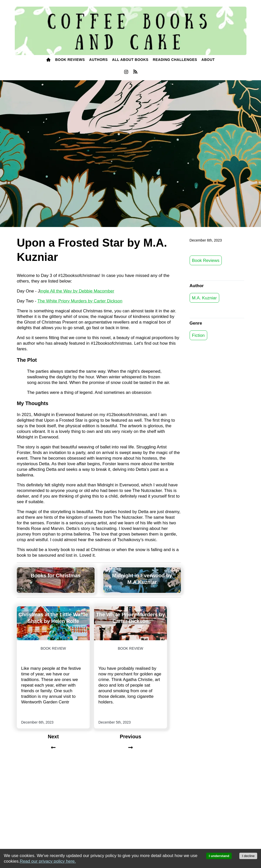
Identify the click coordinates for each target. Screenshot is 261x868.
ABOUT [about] (208, 60)
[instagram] (126, 73)
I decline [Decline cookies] (248, 856)
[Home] (49, 60)
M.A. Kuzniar (204, 298)
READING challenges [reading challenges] (175, 60)
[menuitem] (49, 60)
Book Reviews (206, 260)
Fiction (198, 335)
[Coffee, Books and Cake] (131, 31)
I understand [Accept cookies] (219, 856)
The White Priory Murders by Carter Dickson (80, 301)
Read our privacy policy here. (48, 861)
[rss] (135, 73)
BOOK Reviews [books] (70, 60)
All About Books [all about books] (130, 60)
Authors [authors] (99, 60)
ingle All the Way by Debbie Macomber (77, 291)
